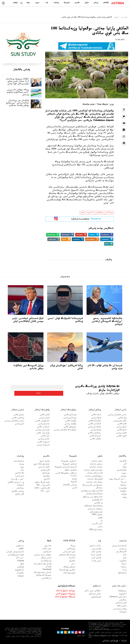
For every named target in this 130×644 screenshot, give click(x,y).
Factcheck (47, 569)
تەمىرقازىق (47, 551)
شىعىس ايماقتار (18, 409)
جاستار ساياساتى (96, 466)
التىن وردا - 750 (43, 484)
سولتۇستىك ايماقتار (69, 409)
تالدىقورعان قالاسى (42, 420)
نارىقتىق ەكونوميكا (70, 463)
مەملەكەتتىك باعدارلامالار (93, 505)
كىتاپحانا (20, 484)
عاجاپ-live (122, 605)
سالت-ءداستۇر (95, 545)
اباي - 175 (45, 490)
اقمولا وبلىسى (96, 417)
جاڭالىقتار (106, 3)
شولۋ (22, 563)
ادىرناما (124, 481)
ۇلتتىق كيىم (96, 557)
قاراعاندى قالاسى (95, 423)
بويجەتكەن (71, 548)
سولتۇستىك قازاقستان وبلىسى (65, 429)
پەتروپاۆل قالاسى (70, 426)
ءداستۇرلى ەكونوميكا (69, 460)
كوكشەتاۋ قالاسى (95, 420)
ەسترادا (124, 566)
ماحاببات (72, 557)
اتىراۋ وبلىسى (121, 426)
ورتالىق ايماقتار (95, 409)
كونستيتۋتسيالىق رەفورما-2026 (96, 512)
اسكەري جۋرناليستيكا (67, 569)
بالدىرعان (48, 545)
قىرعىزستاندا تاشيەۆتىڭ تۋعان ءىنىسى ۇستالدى (65, 320)
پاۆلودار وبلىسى (70, 423)
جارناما (124, 640)
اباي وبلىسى (19, 423)
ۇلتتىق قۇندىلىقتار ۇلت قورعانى (42, 564)
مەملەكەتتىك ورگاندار (94, 493)
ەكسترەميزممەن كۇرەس (15, 551)
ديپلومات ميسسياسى (95, 508)
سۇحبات (123, 475)
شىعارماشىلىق (19, 460)
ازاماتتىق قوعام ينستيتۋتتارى (92, 490)
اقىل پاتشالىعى (121, 602)
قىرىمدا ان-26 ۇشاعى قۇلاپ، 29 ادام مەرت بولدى (105, 367)
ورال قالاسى (122, 417)
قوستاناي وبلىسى (70, 417)
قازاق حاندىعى (44, 466)
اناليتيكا (74, 481)
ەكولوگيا (21, 575)
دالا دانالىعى (19, 472)
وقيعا (28, 3)
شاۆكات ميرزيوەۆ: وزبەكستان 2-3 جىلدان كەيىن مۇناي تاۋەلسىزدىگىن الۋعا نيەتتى (15, 84)
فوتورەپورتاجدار (69, 572)
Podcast (21, 560)
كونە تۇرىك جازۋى (42, 481)
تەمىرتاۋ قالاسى (95, 435)
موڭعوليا (99, 213)
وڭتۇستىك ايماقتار (42, 409)
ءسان (73, 563)
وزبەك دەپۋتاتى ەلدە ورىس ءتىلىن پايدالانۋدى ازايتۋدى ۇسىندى (15, 97)
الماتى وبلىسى (44, 417)
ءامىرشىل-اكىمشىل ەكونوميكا (66, 466)
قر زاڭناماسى (46, 577)
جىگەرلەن (123, 599)
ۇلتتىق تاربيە (96, 554)
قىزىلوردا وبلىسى (43, 444)
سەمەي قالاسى (19, 414)
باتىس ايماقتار (121, 409)
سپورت (37, 3)
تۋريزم (75, 478)
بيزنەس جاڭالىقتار (70, 484)
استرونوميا (123, 593)
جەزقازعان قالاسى (94, 432)
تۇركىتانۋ (46, 472)
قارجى (75, 487)
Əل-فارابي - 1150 (42, 487)
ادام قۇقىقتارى (97, 499)
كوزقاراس (20, 566)
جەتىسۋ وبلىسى (44, 423)
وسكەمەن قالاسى (18, 417)
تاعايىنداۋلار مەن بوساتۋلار (93, 496)
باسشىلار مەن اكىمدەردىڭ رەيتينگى (93, 486)
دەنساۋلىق (20, 545)
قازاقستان (123, 460)
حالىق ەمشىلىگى (95, 593)
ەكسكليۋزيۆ (20, 569)
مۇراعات (124, 493)
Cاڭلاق (21, 548)
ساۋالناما (123, 490)
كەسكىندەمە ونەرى (119, 545)
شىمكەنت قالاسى (43, 426)
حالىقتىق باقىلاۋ (71, 469)
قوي (82, 213)
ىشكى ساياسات (97, 460)
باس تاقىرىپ (97, 523)
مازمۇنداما (123, 611)
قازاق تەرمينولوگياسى (16, 554)
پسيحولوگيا (122, 590)
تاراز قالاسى (45, 435)
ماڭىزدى (77, 3)
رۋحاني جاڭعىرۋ (18, 490)
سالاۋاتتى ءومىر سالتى (93, 590)
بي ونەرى (123, 548)
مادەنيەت (123, 540)
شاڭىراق (72, 560)
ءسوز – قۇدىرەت (17, 478)
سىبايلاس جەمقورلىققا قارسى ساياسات (66, 474)
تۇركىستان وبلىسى (43, 429)
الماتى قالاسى (45, 414)
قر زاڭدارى (98, 502)
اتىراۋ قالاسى (122, 429)
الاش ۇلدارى (45, 469)
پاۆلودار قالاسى (71, 420)
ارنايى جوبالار (46, 557)
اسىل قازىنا (20, 475)
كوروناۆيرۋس (96, 596)
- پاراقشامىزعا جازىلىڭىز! (86, 219)
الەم (125, 463)
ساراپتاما (123, 484)
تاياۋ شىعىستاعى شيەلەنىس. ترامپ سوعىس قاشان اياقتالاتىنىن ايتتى (28, 320)
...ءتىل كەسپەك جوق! (118, 478)
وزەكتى (96, 3)
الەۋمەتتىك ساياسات (95, 478)
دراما (22, 469)
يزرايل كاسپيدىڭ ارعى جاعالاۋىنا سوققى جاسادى (29, 367)
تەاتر (125, 554)
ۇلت (47, 3)
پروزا (22, 466)
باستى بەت (124, 17)
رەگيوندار (20, 572)
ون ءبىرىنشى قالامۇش (16, 481)
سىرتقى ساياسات (96, 463)
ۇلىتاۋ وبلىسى (96, 429)
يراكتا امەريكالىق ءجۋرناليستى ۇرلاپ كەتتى (66, 367)
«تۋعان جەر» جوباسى (43, 554)
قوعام (125, 466)
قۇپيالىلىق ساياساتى (110, 640)
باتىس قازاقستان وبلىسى (117, 414)
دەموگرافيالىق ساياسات (94, 475)
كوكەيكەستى (122, 469)
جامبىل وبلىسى (44, 438)
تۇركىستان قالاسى (43, 432)
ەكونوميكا (67, 3)
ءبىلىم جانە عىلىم (119, 585)
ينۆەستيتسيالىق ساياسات (93, 469)
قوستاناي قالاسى (70, 414)
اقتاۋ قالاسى (122, 423)
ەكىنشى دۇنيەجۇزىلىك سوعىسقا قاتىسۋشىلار (43, 573)
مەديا (125, 569)
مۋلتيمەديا (123, 487)
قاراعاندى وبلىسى (94, 426)
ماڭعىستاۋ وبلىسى (120, 420)
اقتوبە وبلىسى (121, 432)
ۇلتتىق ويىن (96, 548)
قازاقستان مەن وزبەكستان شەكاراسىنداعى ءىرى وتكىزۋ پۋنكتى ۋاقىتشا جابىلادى (15, 112)
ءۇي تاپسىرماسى (69, 551)
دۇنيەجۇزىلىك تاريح (42, 463)
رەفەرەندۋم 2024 (96, 529)
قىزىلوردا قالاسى (43, 441)
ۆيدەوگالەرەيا (46, 560)
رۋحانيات (56, 3)
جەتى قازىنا (96, 560)
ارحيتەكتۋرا (122, 572)
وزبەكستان (109, 213)
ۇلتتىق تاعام (96, 551)
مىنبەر (100, 526)
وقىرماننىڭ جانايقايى (67, 554)
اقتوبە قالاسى (122, 435)
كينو (125, 557)
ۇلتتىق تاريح (45, 460)
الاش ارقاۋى (20, 493)
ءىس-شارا (20, 557)
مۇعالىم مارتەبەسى (120, 608)
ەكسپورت (90, 213)
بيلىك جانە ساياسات (94, 481)
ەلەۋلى (87, 3)
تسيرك (124, 563)
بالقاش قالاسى (95, 438)
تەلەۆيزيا (123, 560)
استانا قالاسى (96, 414)
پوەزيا (22, 463)
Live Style (69, 540)
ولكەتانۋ (46, 475)
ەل (101, 520)
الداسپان (46, 478)
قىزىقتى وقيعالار (69, 566)
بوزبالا (73, 545)
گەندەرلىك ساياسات (95, 472)
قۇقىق (100, 517)
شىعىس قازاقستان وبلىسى (14, 420)
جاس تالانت (47, 548)
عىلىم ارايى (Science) (118, 596)
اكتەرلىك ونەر (121, 551)
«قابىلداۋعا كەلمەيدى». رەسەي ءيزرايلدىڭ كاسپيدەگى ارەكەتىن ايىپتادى (107, 322)
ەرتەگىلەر (20, 487)
